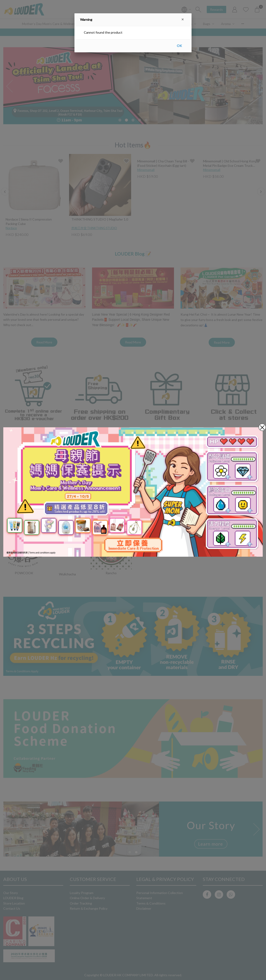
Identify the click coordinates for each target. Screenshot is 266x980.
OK (179, 46)
